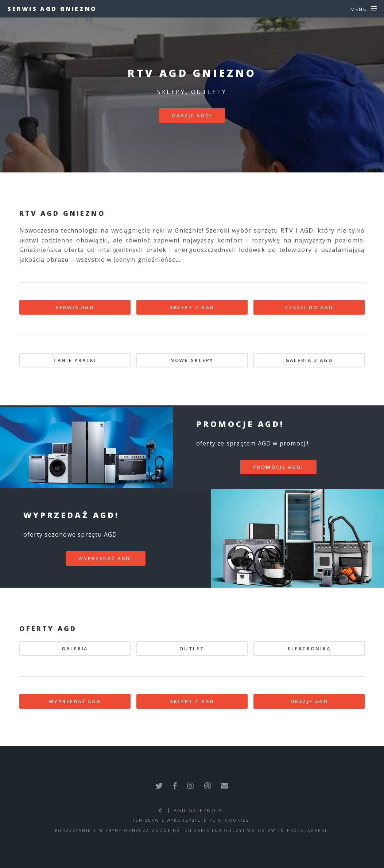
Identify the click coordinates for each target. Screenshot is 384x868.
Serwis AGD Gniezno (52, 9)
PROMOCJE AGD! (278, 467)
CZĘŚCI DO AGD (309, 307)
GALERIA (75, 649)
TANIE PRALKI (75, 360)
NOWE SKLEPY (192, 360)
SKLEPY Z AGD (192, 307)
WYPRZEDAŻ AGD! (106, 558)
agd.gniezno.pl (200, 810)
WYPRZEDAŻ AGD (75, 701)
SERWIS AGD (75, 307)
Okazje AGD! (192, 116)
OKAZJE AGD (309, 701)
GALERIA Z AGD (309, 360)
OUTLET (192, 649)
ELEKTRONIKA (309, 649)
